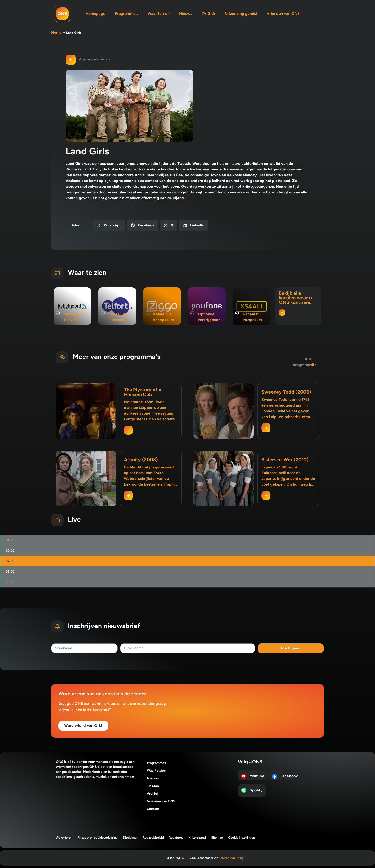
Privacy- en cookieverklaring (98, 838)
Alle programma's (94, 59)
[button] (109, 225)
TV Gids (209, 14)
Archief (153, 794)
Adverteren (64, 838)
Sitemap (217, 838)
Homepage (95, 14)
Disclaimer (130, 838)
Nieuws (186, 14)
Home (56, 32)
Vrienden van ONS (283, 14)
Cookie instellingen (241, 838)
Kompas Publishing (231, 858)
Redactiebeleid (153, 838)
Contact (153, 809)
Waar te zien (159, 14)
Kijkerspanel (197, 838)
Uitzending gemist (241, 14)
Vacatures (176, 838)
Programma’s (126, 14)
